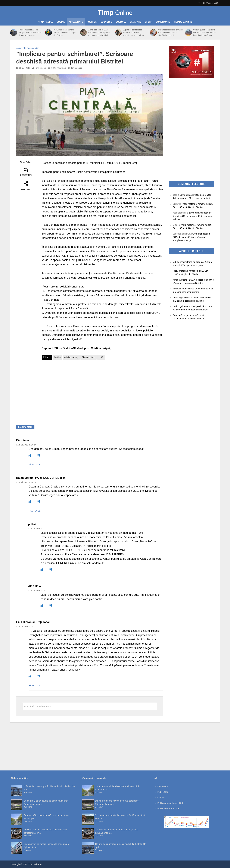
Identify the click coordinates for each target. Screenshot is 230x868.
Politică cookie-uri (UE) (169, 809)
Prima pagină (45, 22)
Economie (106, 22)
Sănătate (135, 22)
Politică (92, 22)
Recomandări (33, 48)
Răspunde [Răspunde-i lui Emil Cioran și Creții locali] (35, 685)
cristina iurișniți (71, 357)
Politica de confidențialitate (171, 803)
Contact (161, 797)
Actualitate (76, 22)
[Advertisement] (102, 393)
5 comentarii (26, 175)
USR (101, 357)
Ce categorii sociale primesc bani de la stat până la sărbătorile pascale (170, 32)
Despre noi (163, 786)
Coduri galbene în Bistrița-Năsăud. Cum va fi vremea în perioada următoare (205, 32)
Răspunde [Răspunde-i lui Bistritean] (35, 465)
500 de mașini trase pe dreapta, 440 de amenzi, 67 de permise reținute (30, 32)
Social (61, 22)
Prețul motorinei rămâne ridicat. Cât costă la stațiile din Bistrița (65, 32)
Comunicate (163, 22)
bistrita (58, 357)
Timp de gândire (183, 22)
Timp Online (40, 68)
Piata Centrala (89, 357)
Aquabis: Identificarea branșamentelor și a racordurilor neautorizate (134, 32)
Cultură (121, 22)
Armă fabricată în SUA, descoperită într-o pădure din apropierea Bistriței (99, 32)
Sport (148, 22)
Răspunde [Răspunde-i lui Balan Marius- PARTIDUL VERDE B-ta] (35, 511)
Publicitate (163, 792)
